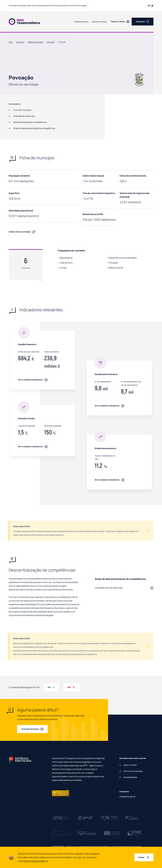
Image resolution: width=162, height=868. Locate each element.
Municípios (20, 42)
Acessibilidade (130, 777)
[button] (124, 588)
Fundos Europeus (81, 22)
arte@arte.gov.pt (127, 797)
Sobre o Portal (130, 765)
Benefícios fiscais (99, 22)
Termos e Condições (133, 771)
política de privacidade (36, 861)
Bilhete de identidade (35, 42)
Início (11, 42)
